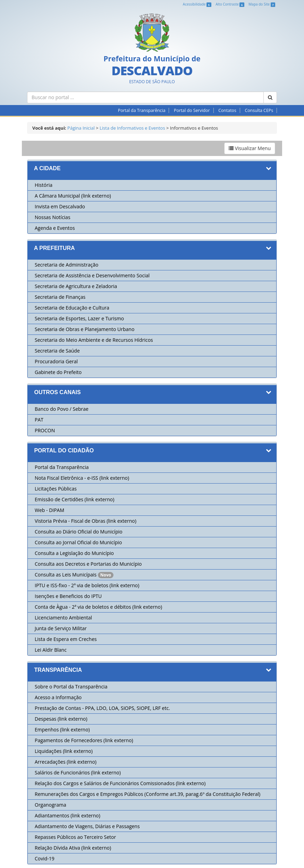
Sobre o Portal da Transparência (71, 687)
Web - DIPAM (49, 510)
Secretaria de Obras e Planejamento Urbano (85, 329)
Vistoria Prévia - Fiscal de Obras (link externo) (86, 521)
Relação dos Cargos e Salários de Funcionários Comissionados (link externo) (120, 783)
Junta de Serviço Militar (61, 628)
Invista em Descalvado (60, 206)
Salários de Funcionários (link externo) (78, 772)
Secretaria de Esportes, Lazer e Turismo (79, 318)
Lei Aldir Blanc (51, 650)
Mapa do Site (262, 4)
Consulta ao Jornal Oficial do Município (78, 542)
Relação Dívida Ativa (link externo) (73, 848)
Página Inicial (81, 128)
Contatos (227, 110)
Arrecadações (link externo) (66, 762)
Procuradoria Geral (56, 361)
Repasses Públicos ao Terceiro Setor (75, 837)
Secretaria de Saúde (57, 351)
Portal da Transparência (142, 110)
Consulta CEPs (259, 110)
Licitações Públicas (56, 489)
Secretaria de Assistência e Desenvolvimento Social (92, 275)
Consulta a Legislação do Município (74, 553)
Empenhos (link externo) (62, 730)
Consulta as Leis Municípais (66, 575)
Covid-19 (45, 858)
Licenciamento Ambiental (63, 618)
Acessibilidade (197, 4)
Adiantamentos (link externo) (67, 815)
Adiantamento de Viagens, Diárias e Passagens (87, 826)
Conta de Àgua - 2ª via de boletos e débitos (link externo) (98, 607)
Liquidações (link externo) (64, 751)
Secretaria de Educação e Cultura (72, 308)
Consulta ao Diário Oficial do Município (79, 532)
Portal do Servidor (192, 110)
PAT (39, 420)
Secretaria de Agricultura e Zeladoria (76, 286)
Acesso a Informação (58, 697)
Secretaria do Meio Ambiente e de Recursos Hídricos (94, 340)
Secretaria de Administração (66, 265)
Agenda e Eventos (55, 228)
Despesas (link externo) (61, 719)
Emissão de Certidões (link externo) (74, 499)
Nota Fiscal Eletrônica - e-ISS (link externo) (82, 478)
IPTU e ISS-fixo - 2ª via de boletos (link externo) (87, 585)
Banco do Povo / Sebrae (62, 409)
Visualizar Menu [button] (250, 148)
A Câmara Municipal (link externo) (73, 196)
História (44, 185)
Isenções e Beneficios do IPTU (68, 596)
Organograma (50, 805)
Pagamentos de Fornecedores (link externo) (84, 740)
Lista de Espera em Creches (66, 639)
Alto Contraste (230, 4)
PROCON (45, 430)
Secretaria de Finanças (60, 297)
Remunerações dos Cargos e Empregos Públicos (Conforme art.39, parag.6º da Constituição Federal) (147, 794)
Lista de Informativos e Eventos (132, 128)
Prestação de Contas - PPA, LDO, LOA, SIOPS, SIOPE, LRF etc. (102, 708)
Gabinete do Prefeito (58, 372)
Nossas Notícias (53, 217)
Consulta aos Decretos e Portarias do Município (88, 564)
